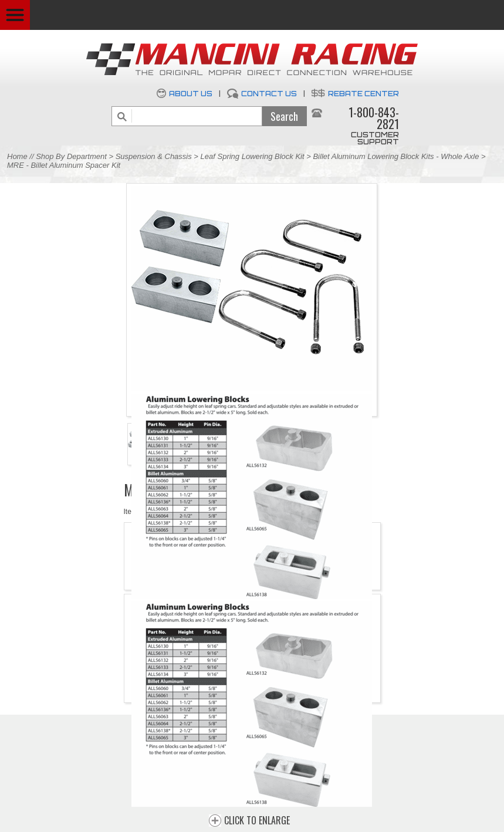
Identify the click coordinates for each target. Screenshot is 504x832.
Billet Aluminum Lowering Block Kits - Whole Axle (396, 156)
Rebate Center (363, 94)
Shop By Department (71, 156)
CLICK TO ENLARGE (257, 821)
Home (17, 156)
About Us (191, 94)
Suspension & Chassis (155, 156)
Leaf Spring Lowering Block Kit (253, 156)
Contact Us (269, 94)
